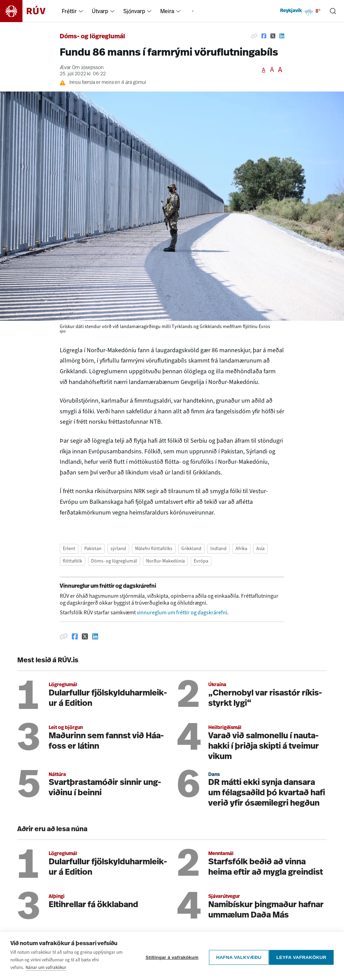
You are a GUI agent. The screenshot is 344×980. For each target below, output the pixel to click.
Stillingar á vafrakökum (169, 956)
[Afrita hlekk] (254, 36)
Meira (167, 11)
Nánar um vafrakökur (46, 967)
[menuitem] (81, 11)
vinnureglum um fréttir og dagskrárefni (182, 612)
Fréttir (69, 11)
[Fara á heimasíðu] (29, 11)
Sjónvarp (134, 11)
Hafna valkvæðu (236, 956)
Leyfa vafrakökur (301, 956)
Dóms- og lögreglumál (92, 37)
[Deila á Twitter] (273, 36)
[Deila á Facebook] (264, 36)
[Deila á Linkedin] (282, 36)
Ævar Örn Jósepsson (82, 68)
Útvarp (100, 11)
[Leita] (333, 11)
